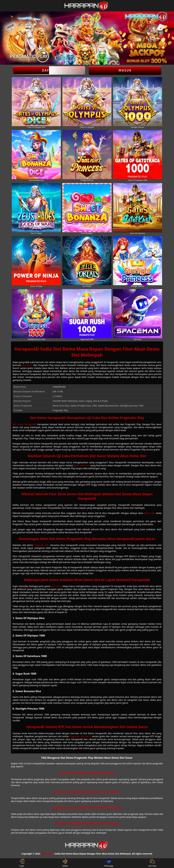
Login (22, 863)
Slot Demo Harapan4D (24, 424)
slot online (56, 586)
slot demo (27, 365)
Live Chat (152, 863)
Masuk (125, 70)
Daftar (49, 70)
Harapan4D (47, 854)
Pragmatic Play (42, 545)
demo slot (149, 513)
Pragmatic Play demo (80, 736)
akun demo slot (82, 465)
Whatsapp (109, 863)
